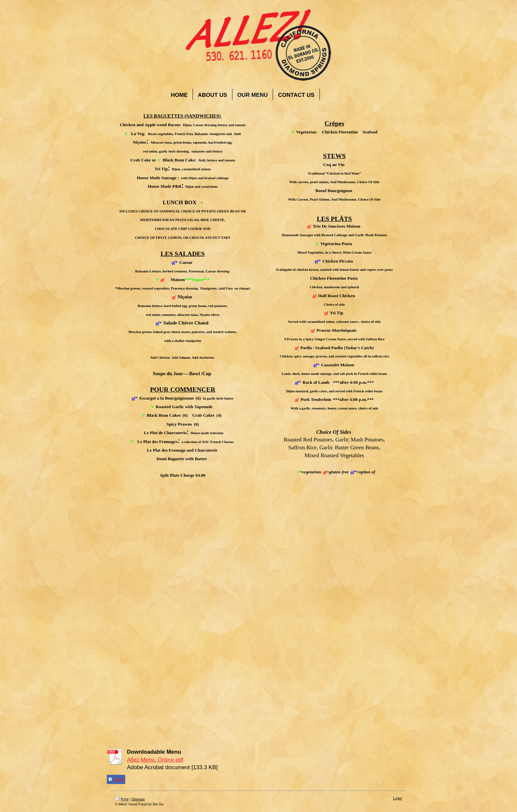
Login (397, 798)
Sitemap (138, 799)
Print (122, 799)
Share (116, 779)
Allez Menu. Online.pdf (155, 760)
